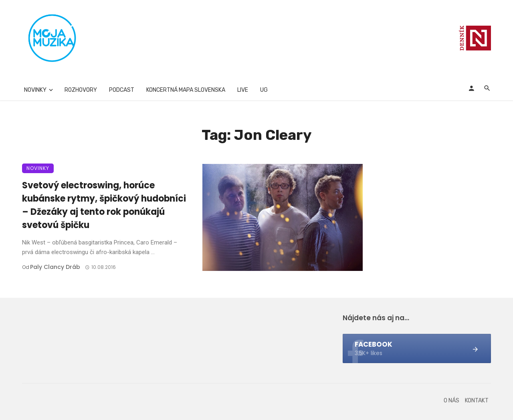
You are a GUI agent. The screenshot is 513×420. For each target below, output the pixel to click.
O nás (451, 401)
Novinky (35, 90)
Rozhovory (81, 90)
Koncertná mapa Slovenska (186, 90)
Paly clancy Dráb (55, 267)
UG (264, 90)
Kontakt (477, 401)
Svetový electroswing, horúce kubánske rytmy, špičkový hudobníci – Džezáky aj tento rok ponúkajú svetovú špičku (104, 205)
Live (243, 90)
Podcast (122, 90)
